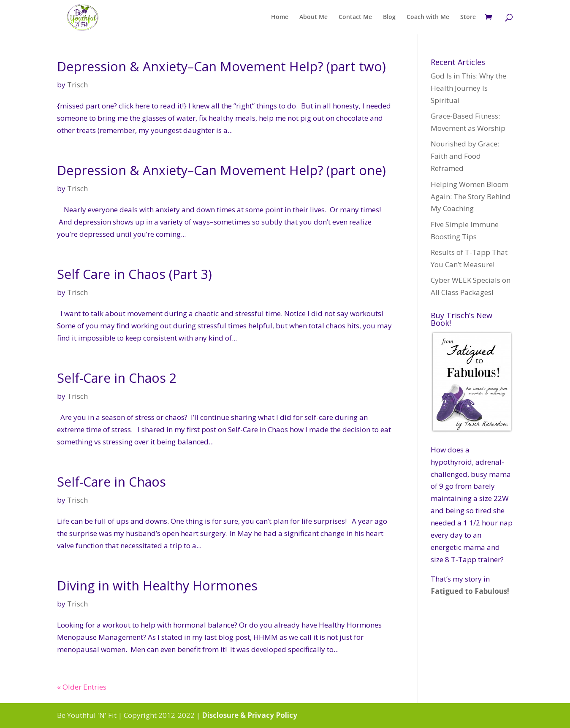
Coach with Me (428, 17)
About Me (313, 17)
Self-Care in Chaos (111, 482)
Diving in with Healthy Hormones (157, 586)
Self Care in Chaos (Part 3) (134, 274)
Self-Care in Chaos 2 (117, 378)
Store (468, 17)
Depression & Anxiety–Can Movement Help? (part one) (221, 170)
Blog (389, 17)
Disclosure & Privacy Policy (250, 715)
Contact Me (355, 17)
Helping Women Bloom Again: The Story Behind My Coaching (471, 196)
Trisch (77, 85)
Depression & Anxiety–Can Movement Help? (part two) (221, 66)
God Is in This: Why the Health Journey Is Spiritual (468, 88)
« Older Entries (82, 687)
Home (280, 17)
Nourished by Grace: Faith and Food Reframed (465, 156)
